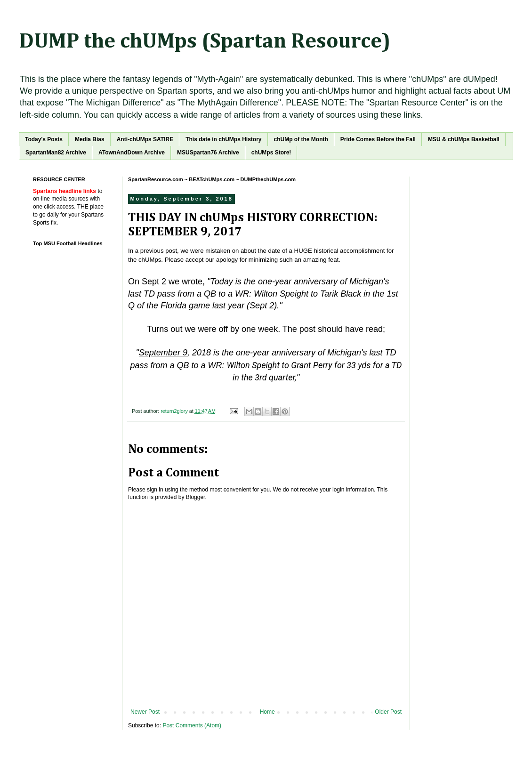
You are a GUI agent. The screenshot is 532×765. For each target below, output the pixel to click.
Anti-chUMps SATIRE (145, 139)
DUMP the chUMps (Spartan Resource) (205, 42)
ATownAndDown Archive (132, 153)
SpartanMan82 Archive (56, 153)
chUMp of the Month (301, 139)
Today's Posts (44, 139)
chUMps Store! (271, 153)
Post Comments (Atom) (192, 725)
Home (267, 712)
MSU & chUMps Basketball (464, 139)
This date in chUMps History (223, 139)
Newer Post (145, 712)
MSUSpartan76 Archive (208, 153)
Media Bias (90, 139)
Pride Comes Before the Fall (378, 139)
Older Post (388, 712)
